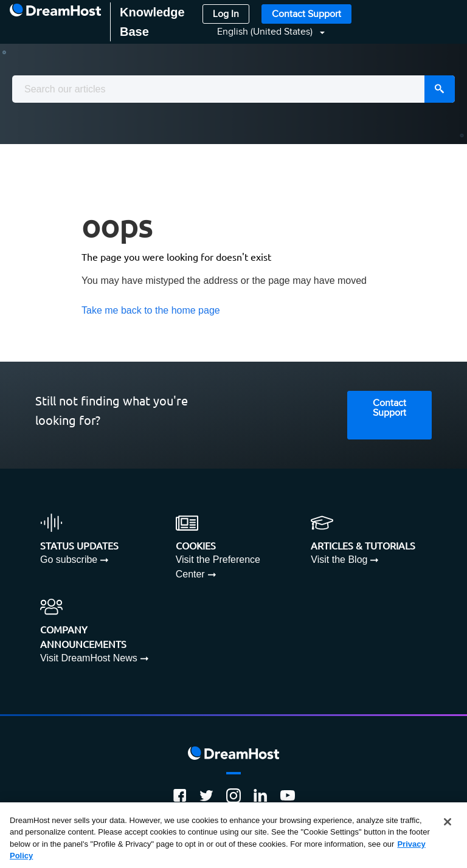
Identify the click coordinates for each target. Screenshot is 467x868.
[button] (264, 32)
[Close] (448, 822)
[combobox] (233, 89)
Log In (226, 14)
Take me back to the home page (151, 310)
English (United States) (266, 32)
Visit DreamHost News (89, 658)
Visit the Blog (339, 560)
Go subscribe (69, 560)
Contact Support (306, 14)
